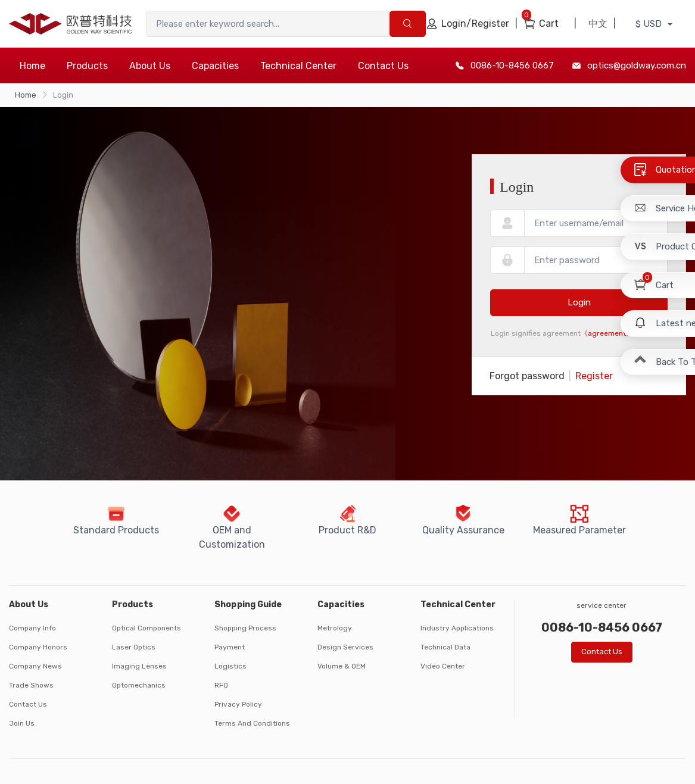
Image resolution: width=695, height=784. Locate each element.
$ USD (650, 24)
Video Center (443, 666)
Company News (35, 666)
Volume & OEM (342, 666)
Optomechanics (139, 685)
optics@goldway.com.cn (637, 65)
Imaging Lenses (139, 666)
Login (579, 302)
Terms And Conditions (252, 723)
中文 (598, 24)
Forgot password (527, 376)
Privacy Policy (238, 704)
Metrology (335, 628)
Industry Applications (457, 628)
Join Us (22, 723)
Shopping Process (245, 628)
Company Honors (38, 647)
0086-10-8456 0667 (512, 65)
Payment (230, 647)
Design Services (345, 647)
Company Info (32, 628)
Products (87, 66)
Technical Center (298, 66)
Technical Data (445, 647)
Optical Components (147, 628)
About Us (150, 66)
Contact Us (383, 66)
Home (32, 66)
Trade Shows (31, 685)
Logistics (230, 666)
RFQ (221, 685)
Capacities (215, 66)
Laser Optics (134, 647)
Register (594, 376)
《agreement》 (607, 333)
